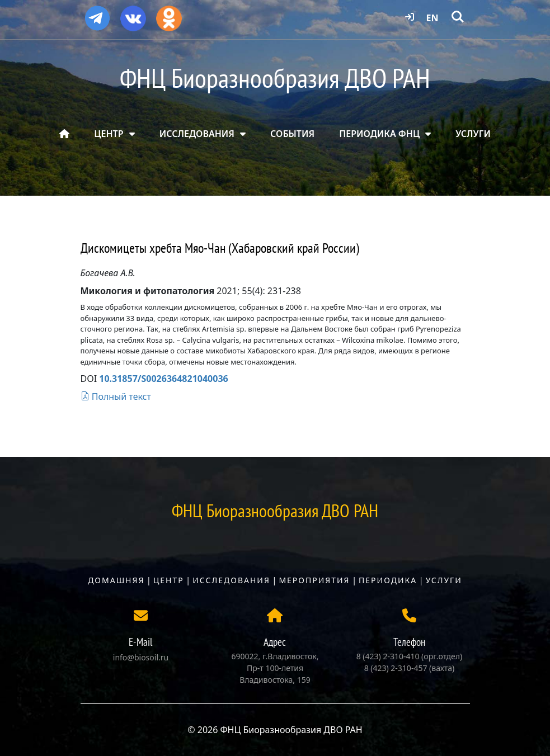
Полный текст (116, 396)
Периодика (388, 580)
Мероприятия (314, 580)
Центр (169, 580)
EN (433, 18)
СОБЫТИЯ (292, 134)
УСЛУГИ (473, 134)
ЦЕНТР (109, 134)
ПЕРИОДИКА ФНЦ (379, 134)
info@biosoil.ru (141, 657)
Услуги (444, 580)
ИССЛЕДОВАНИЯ (197, 134)
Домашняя (116, 580)
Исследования (231, 580)
